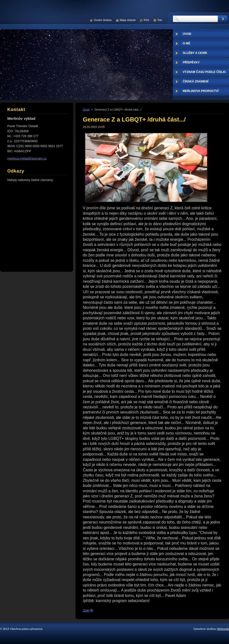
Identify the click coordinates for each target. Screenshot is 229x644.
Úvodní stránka (103, 20)
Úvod (86, 110)
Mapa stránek (128, 20)
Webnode (223, 629)
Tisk (160, 20)
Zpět (86, 610)
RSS (146, 20)
